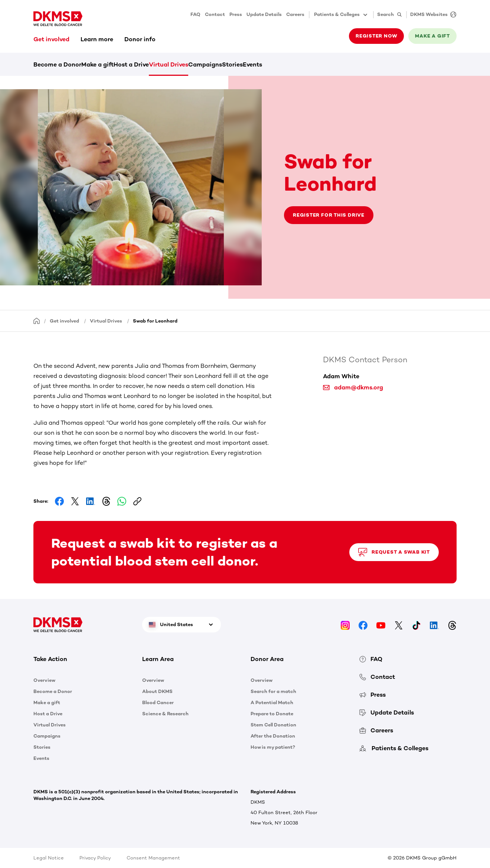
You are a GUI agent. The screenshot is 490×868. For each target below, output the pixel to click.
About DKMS (157, 691)
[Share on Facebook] (59, 501)
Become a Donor (57, 64)
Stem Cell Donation (273, 725)
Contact (215, 14)
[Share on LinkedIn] (91, 501)
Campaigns (205, 64)
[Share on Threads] (106, 501)
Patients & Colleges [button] (341, 15)
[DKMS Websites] (431, 15)
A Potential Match (272, 702)
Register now (376, 36)
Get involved (51, 39)
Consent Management (153, 858)
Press (236, 14)
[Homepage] (37, 320)
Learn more (97, 39)
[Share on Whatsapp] (122, 501)
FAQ (195, 14)
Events (252, 64)
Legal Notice (49, 858)
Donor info (140, 39)
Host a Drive (131, 64)
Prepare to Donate (272, 714)
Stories (232, 64)
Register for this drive (329, 215)
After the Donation (273, 736)
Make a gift (432, 36)
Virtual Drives (169, 64)
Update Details (264, 14)
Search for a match (273, 691)
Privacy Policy (95, 858)
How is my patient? (273, 747)
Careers (295, 14)
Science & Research (165, 714)
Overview (44, 680)
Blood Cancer (158, 702)
